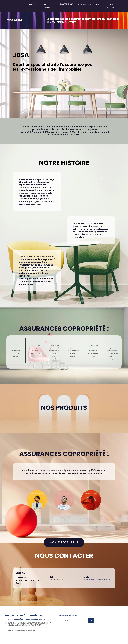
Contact (109, 4)
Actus (98, 4)
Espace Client (110, 8)
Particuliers (47, 4)
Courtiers (47, 8)
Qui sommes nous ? (86, 4)
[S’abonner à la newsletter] (91, 620)
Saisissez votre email (67, 615)
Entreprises (33, 4)
